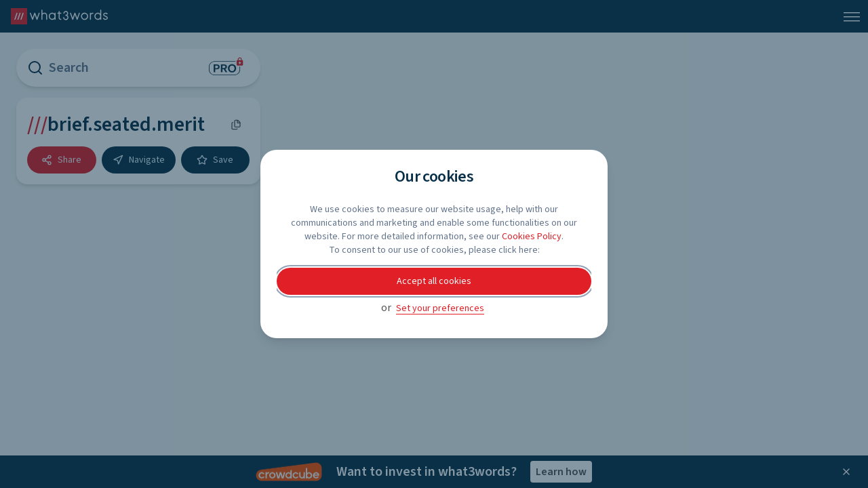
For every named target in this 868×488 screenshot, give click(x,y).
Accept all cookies (434, 281)
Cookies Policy (532, 237)
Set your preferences (440, 308)
